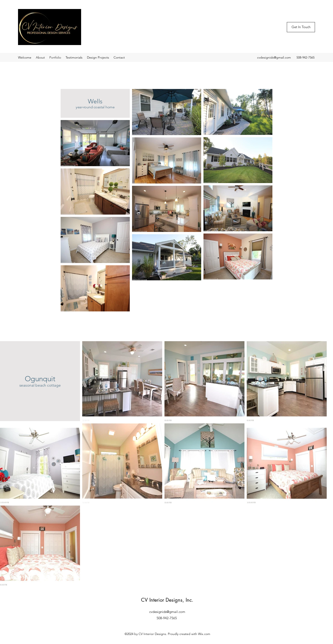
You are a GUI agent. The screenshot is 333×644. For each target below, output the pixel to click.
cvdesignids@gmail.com (274, 57)
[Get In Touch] (301, 27)
